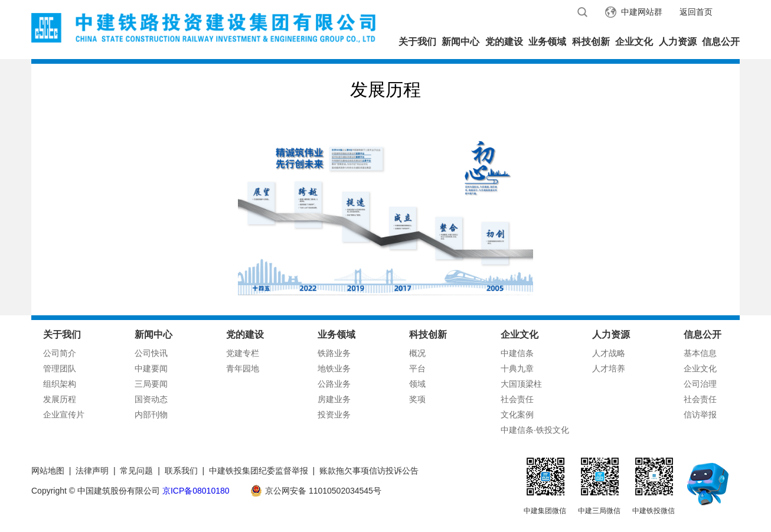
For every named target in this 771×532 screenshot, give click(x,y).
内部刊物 (151, 414)
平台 (417, 368)
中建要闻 (151, 368)
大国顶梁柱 (521, 384)
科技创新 (591, 42)
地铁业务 (334, 368)
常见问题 (136, 471)
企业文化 (634, 42)
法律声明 (92, 471)
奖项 (417, 399)
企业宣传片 (64, 414)
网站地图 (48, 471)
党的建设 (504, 42)
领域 (417, 384)
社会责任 (517, 399)
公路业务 (334, 384)
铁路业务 (334, 353)
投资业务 (334, 414)
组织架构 (60, 384)
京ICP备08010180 (196, 491)
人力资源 (678, 42)
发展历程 (60, 399)
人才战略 (609, 353)
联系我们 (181, 471)
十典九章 (517, 368)
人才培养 (609, 368)
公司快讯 (151, 353)
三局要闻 (151, 384)
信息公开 (721, 42)
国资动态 (151, 399)
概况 (417, 353)
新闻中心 (460, 42)
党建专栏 (243, 353)
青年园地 (243, 368)
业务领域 (547, 42)
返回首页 (696, 12)
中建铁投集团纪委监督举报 (259, 471)
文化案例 (517, 414)
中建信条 (517, 353)
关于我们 (417, 42)
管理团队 (60, 368)
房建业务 (334, 399)
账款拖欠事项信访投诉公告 (369, 471)
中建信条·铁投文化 (535, 430)
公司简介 (60, 353)
